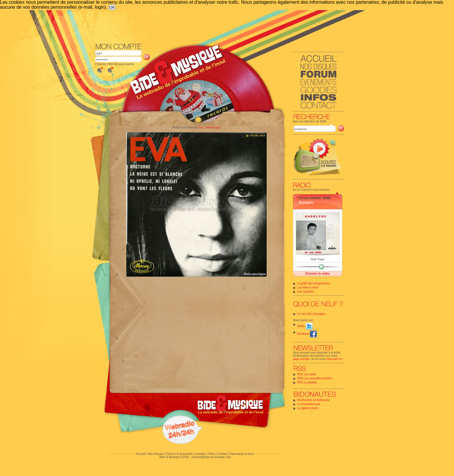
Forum (170, 454)
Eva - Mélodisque (209, 127)
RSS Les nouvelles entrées (315, 378)
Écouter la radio (317, 273)
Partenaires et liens (242, 454)
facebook (307, 334)
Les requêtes (306, 292)
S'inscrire (101, 64)
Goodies (201, 454)
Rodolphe (306, 203)
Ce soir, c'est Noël (310, 198)
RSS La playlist (307, 382)
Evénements (185, 454)
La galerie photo (308, 408)
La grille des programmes (314, 283)
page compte (301, 359)
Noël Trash (317, 259)
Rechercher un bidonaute (314, 400)
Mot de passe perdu (121, 64)
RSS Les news (307, 374)
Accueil (141, 454)
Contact (222, 454)
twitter (305, 326)
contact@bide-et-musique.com (211, 457)
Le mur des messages (312, 314)
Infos (212, 454)
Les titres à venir (308, 287)
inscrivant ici (334, 359)
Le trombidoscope (309, 404)
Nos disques (156, 454)
